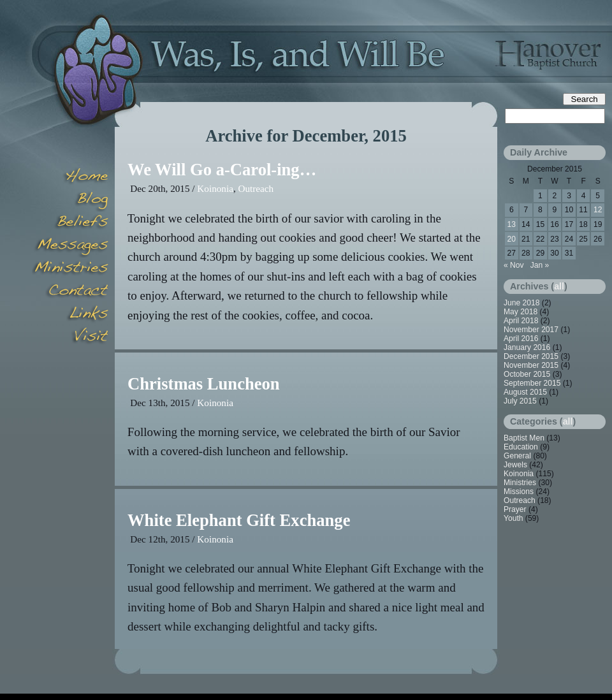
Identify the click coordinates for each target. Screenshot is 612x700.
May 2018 (521, 312)
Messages (70, 246)
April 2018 (521, 321)
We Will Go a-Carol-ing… (222, 170)
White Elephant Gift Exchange (239, 520)
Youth (514, 518)
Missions (519, 492)
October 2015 (527, 374)
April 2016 (521, 339)
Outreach (256, 188)
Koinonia (215, 188)
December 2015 (531, 356)
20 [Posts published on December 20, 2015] (512, 239)
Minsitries (70, 269)
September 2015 (532, 383)
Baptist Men (524, 438)
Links (70, 315)
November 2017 (531, 330)
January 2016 (527, 347)
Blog (70, 200)
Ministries (520, 483)
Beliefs (70, 223)
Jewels (515, 465)
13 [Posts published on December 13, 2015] (512, 224)
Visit (70, 338)
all (559, 286)
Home (70, 177)
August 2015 (525, 392)
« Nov (514, 265)
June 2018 (522, 303)
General (517, 456)
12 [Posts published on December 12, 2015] (598, 210)
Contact (70, 292)
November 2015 (531, 365)
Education (521, 447)
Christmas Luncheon (204, 384)
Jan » (540, 265)
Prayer (515, 509)
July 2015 (520, 401)
